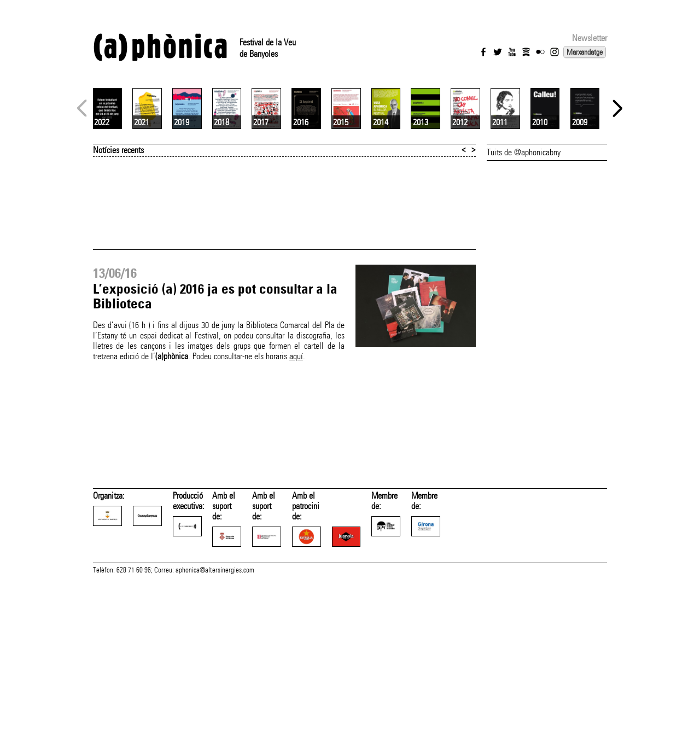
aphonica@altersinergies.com (215, 742)
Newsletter (590, 38)
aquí (296, 486)
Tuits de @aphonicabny (524, 282)
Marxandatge (585, 52)
